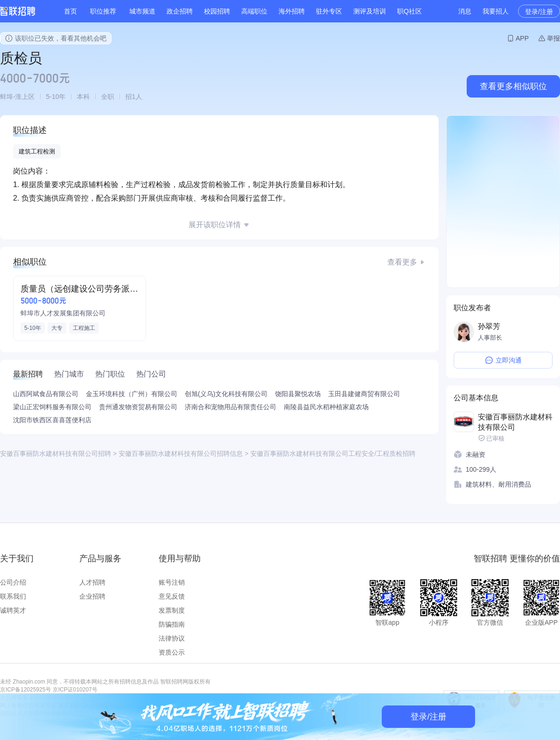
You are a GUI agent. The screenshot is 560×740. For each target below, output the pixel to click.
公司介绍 (13, 582)
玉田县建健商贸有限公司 (364, 394)
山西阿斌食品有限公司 (46, 394)
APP (522, 38)
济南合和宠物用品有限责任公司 (231, 407)
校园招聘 (217, 11)
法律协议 (172, 638)
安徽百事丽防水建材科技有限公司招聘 (56, 454)
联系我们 (13, 596)
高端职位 (254, 11)
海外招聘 (292, 11)
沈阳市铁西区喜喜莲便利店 (52, 420)
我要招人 (496, 11)
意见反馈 (172, 596)
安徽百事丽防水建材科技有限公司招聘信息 (181, 454)
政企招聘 (180, 11)
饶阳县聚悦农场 (298, 394)
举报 (553, 38)
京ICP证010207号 (75, 690)
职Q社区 (409, 11)
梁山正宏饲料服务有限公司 (52, 407)
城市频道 (142, 11)
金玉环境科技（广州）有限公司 (132, 394)
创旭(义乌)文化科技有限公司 (226, 394)
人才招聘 (92, 582)
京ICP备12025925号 (25, 690)
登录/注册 (539, 12)
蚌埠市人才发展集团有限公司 (63, 313)
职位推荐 (103, 11)
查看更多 (402, 262)
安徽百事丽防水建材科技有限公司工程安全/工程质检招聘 (333, 454)
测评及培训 (370, 11)
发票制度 (172, 610)
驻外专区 (329, 11)
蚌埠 (7, 97)
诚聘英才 (13, 610)
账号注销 (172, 582)
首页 (70, 11)
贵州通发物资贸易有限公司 (138, 407)
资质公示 (172, 652)
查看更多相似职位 (513, 86)
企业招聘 (92, 596)
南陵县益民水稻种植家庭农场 (326, 407)
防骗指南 (172, 624)
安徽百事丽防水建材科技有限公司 (515, 422)
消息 (465, 11)
